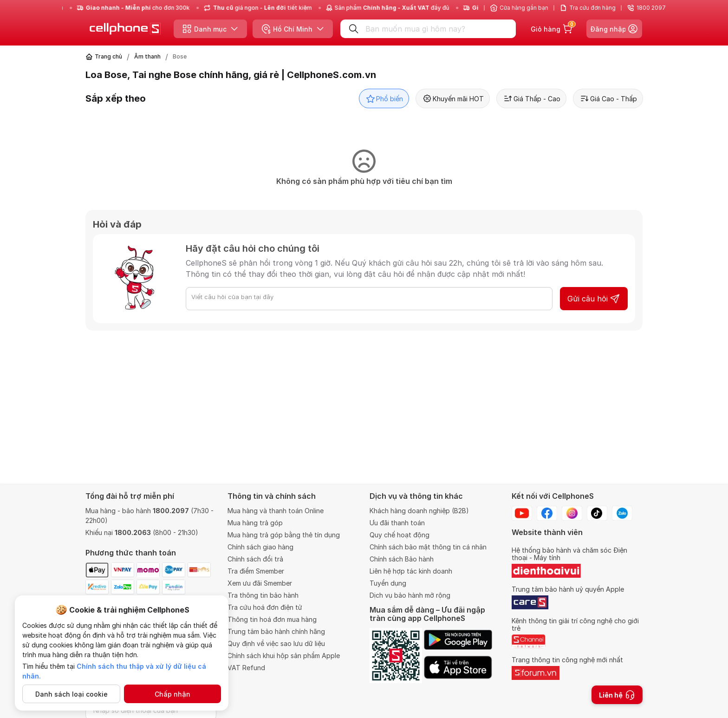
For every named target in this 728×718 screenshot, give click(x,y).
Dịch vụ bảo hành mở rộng (410, 595)
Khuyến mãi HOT (453, 98)
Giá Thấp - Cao (531, 98)
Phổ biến (384, 98)
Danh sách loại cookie (71, 694)
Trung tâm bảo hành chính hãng (276, 631)
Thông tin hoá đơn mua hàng (272, 619)
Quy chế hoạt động (400, 535)
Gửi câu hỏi (594, 299)
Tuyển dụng (388, 583)
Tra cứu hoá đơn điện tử (265, 607)
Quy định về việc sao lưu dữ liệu (276, 643)
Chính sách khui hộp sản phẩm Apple (284, 656)
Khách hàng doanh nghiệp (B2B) (419, 511)
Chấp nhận (172, 694)
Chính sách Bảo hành (402, 559)
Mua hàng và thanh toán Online (276, 511)
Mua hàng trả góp (255, 523)
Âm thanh (147, 56)
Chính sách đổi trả (255, 559)
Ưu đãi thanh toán (397, 523)
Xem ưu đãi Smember (260, 583)
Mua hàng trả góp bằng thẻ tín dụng (284, 535)
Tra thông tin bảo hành (263, 595)
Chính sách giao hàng (260, 547)
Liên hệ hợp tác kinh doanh (411, 571)
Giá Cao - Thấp (608, 98)
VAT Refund (246, 668)
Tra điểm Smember (256, 571)
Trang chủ (108, 56)
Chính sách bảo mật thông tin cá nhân (428, 547)
